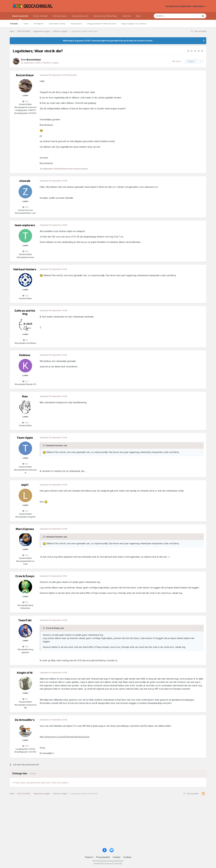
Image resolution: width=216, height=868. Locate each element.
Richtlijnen (39, 24)
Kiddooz (25, 355)
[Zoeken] (167, 16)
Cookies (127, 857)
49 (25, 340)
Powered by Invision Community (108, 864)
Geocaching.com (80, 16)
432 (25, 101)
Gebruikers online (57, 24)
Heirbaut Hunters (25, 269)
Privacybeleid (103, 857)
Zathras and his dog (25, 312)
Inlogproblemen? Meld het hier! (102, 24)
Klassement (76, 24)
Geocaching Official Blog (105, 16)
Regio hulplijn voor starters (134, 24)
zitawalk (25, 181)
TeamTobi (25, 620)
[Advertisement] (100, 823)
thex (25, 396)
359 (25, 207)
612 (25, 602)
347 (25, 511)
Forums (14, 24)
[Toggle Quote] (44, 445)
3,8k (25, 423)
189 (25, 251)
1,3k (25, 296)
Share (177, 61)
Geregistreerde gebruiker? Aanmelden (186, 6)
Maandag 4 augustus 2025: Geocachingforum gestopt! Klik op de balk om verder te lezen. (108, 41)
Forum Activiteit (40, 16)
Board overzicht (20, 17)
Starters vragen (51, 63)
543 (25, 464)
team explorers (25, 225)
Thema (89, 857)
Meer (138, 16)
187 (25, 699)
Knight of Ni (25, 673)
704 (25, 646)
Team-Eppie (25, 438)
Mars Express (25, 529)
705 (25, 555)
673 (25, 381)
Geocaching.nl (60, 16)
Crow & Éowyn (25, 576)
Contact (116, 857)
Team (26, 24)
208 (25, 746)
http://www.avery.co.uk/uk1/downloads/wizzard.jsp (65, 737)
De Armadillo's (25, 720)
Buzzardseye (25, 75)
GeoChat (126, 16)
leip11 (25, 485)
